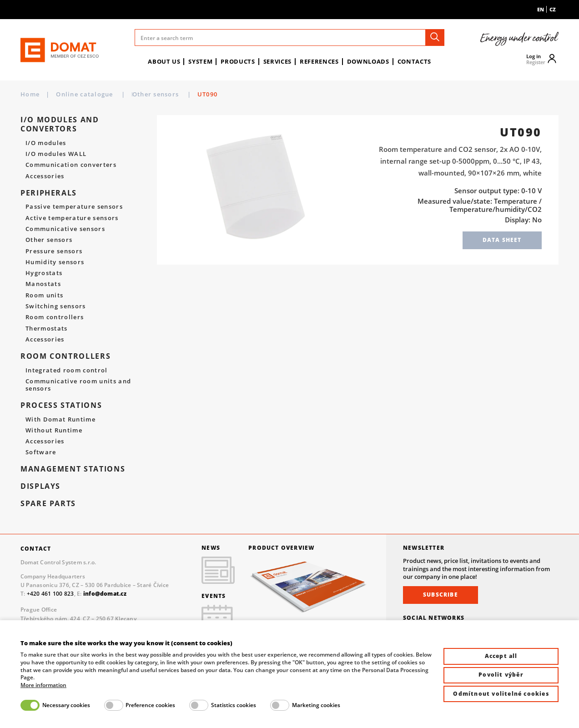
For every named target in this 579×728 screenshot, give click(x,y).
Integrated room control (67, 371)
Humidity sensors (55, 262)
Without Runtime (54, 431)
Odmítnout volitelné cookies (501, 694)
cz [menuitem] (553, 9)
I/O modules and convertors (60, 124)
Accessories (45, 176)
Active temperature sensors (72, 218)
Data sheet (502, 240)
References (319, 61)
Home (30, 94)
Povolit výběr (501, 675)
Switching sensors (56, 306)
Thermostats (47, 329)
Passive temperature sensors (74, 207)
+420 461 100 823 (50, 594)
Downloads (368, 61)
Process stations (61, 405)
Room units (44, 296)
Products (238, 61)
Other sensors (214, 94)
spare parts (48, 503)
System (200, 61)
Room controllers (55, 317)
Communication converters (71, 165)
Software (41, 452)
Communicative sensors (65, 229)
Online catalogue (86, 94)
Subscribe (441, 595)
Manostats (43, 284)
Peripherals (152, 94)
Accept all (501, 656)
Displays (40, 486)
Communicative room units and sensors (78, 385)
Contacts (414, 61)
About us (164, 61)
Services (277, 61)
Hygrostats (44, 273)
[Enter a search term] (289, 38)
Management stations (73, 469)
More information (43, 685)
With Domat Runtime (60, 420)
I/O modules (46, 143)
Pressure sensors (54, 251)
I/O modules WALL (56, 154)
